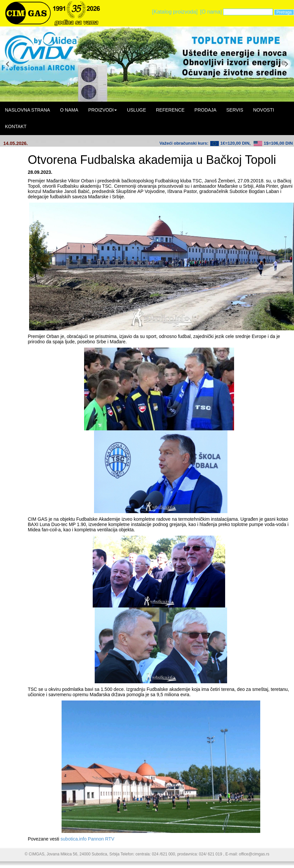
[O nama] (211, 12)
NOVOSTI (264, 110)
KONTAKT (16, 126)
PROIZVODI (102, 110)
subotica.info (74, 839)
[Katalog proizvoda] (175, 12)
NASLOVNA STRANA (27, 110)
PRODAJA (205, 110)
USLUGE (136, 110)
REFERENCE (170, 110)
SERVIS (235, 110)
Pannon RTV (101, 839)
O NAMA (69, 110)
